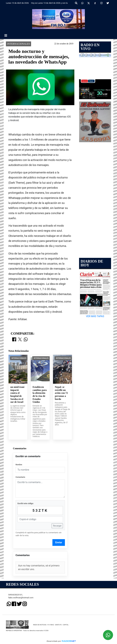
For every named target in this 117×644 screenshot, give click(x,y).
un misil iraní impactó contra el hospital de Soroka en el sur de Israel (17, 394)
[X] (89, 3)
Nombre (19, 465)
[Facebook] (95, 3)
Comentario (20, 477)
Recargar (57, 526)
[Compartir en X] (20, 340)
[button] (76, 3)
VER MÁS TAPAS (95, 316)
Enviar (59, 542)
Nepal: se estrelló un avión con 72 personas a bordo (61, 393)
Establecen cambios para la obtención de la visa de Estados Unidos (40, 394)
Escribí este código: (26, 503)
